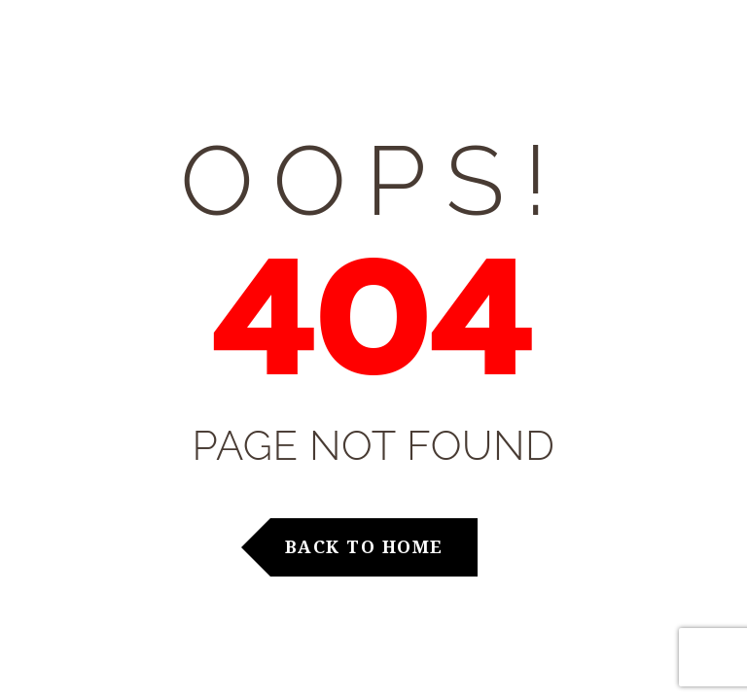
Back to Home (364, 546)
